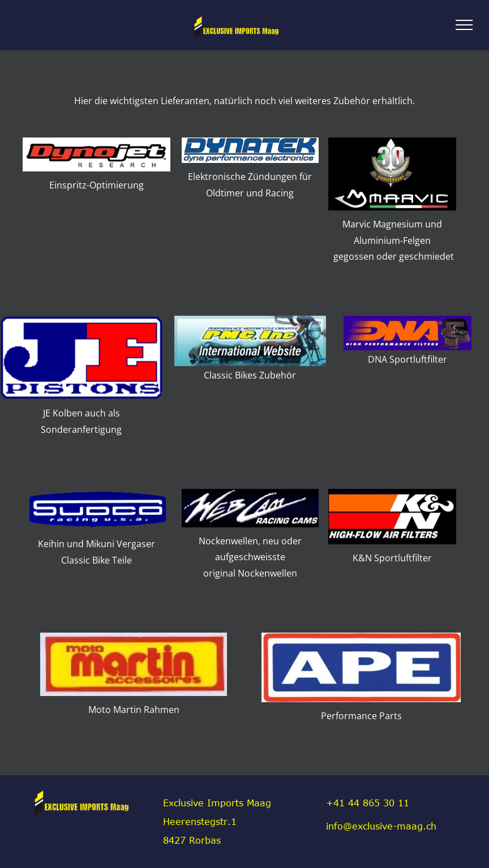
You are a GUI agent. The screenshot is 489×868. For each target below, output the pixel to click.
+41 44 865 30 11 (368, 803)
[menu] (464, 25)
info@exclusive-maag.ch (381, 826)
